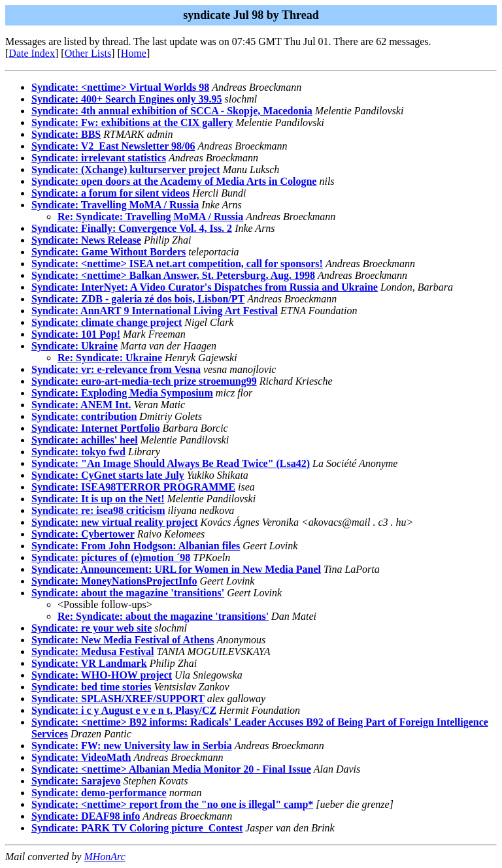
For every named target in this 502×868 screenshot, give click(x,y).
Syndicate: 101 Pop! (76, 334)
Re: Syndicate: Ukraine (110, 358)
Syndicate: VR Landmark (89, 663)
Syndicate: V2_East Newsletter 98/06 (113, 146)
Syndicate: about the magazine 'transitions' (128, 593)
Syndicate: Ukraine (75, 346)
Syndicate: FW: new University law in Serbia (132, 746)
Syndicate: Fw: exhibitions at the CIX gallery (132, 122)
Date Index (32, 53)
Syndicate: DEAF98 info (86, 816)
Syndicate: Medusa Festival (93, 651)
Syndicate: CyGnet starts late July (108, 475)
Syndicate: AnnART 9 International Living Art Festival (155, 311)
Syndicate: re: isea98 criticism (98, 510)
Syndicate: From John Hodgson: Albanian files (136, 546)
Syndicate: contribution (84, 416)
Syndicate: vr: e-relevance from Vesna (116, 369)
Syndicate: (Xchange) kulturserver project (126, 169)
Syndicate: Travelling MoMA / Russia (115, 205)
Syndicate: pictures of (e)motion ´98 (111, 557)
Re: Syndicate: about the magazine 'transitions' (163, 616)
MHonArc (104, 857)
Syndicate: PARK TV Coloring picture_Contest (137, 828)
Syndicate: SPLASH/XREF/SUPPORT (118, 699)
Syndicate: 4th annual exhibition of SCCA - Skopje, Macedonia (172, 111)
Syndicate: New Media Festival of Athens (123, 640)
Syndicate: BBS (66, 134)
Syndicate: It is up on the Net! (98, 499)
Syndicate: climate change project (107, 322)
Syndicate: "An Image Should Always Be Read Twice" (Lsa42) (171, 463)
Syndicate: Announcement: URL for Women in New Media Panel (176, 569)
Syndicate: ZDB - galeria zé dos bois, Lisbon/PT (138, 299)
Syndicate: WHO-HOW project (102, 675)
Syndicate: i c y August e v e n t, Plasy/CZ (124, 710)
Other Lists (88, 53)
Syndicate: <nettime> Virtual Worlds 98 (120, 87)
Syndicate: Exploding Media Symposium (122, 393)
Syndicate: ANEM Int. (81, 405)
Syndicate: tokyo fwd (78, 452)
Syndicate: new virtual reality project (114, 522)
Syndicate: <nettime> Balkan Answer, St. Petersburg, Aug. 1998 (173, 275)
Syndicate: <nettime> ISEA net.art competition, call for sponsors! (177, 264)
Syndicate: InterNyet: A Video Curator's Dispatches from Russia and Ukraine (205, 287)
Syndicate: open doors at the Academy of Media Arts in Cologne (174, 181)
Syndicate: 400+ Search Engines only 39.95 (127, 99)
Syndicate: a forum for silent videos (110, 193)
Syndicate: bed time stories (92, 687)
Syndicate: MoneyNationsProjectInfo (114, 581)
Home (134, 53)
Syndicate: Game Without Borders (109, 252)
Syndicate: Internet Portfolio (95, 428)
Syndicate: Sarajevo (76, 781)
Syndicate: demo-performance (99, 793)
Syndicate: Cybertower (83, 534)
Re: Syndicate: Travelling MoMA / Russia (150, 217)
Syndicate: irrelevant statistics (99, 158)
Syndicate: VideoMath (81, 757)
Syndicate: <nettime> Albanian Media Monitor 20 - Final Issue (171, 769)
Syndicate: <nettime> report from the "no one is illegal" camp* (172, 804)
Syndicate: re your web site (92, 628)
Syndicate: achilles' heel (85, 440)
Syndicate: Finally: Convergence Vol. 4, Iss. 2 (132, 228)
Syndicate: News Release (86, 240)
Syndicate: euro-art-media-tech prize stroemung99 (144, 381)
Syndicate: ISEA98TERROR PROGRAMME (133, 487)
